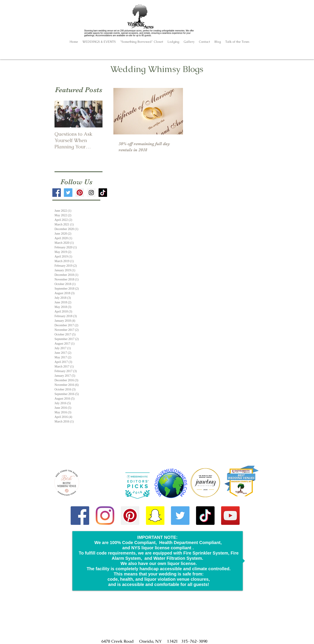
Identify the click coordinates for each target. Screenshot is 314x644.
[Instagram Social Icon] (91, 193)
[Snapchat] (155, 516)
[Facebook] (80, 516)
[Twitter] (180, 516)
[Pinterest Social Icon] (80, 193)
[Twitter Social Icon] (68, 193)
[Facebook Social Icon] (57, 193)
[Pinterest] (130, 516)
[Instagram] (105, 516)
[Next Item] (96, 114)
